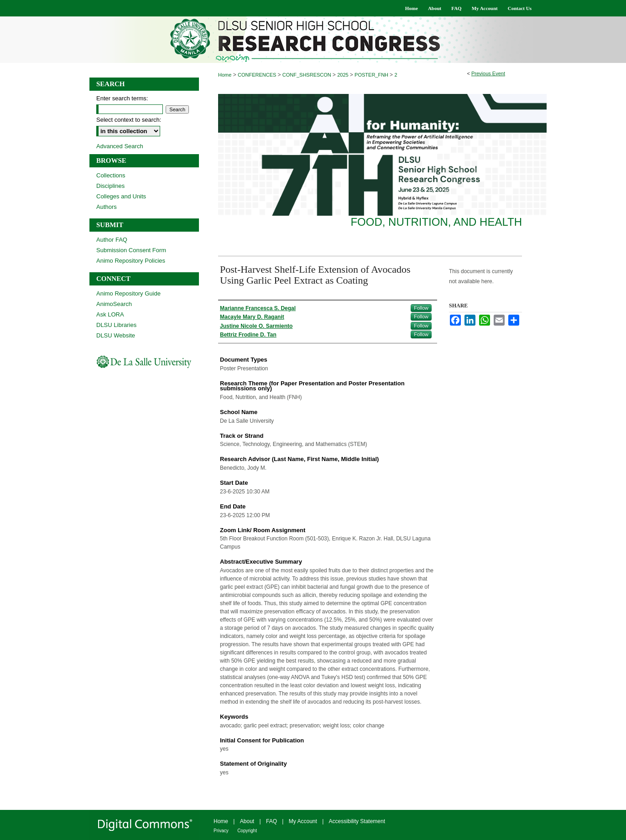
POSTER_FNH (372, 75)
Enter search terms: (122, 98)
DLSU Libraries (116, 325)
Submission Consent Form (131, 250)
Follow (421, 308)
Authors (107, 207)
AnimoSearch (114, 304)
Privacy (221, 831)
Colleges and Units (121, 196)
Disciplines (110, 186)
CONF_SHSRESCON (308, 75)
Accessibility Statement (357, 821)
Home (225, 75)
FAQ (271, 821)
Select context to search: (129, 120)
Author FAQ (112, 240)
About (247, 821)
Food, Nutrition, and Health (436, 222)
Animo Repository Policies (131, 261)
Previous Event (488, 73)
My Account (303, 821)
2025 (344, 75)
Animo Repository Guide (128, 293)
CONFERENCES (258, 75)
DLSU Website (116, 335)
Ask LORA (110, 314)
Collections (111, 175)
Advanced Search (120, 146)
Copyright (247, 831)
